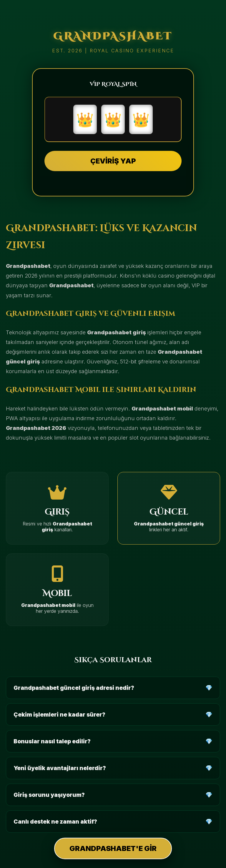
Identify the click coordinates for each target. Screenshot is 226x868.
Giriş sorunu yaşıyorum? (49, 795)
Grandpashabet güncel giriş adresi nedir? (74, 688)
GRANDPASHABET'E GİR (113, 848)
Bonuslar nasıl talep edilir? (52, 741)
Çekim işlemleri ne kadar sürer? (59, 715)
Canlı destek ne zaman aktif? (55, 822)
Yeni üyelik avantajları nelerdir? (60, 768)
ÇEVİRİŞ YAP (113, 161)
